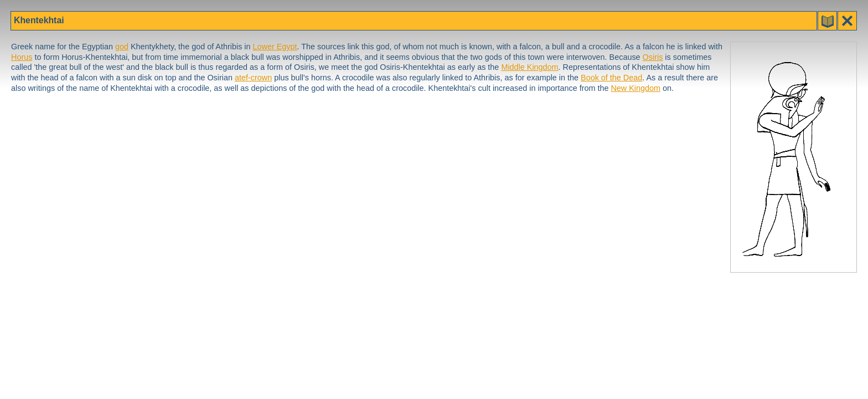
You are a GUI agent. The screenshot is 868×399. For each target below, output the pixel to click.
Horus (22, 57)
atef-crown (253, 78)
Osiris (653, 57)
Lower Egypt (275, 47)
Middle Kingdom (529, 67)
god (122, 47)
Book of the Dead (611, 78)
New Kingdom (635, 88)
